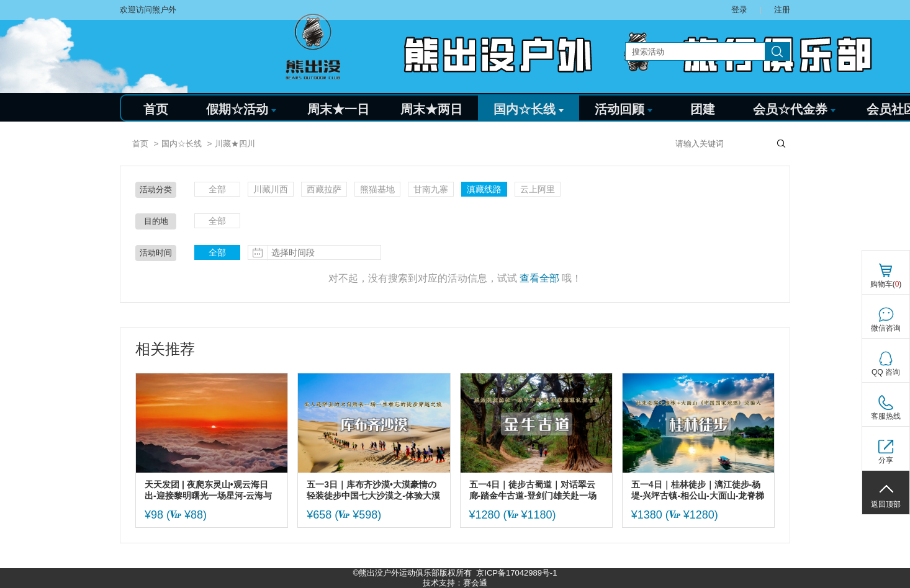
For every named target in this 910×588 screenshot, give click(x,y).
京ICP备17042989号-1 (516, 573)
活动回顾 (624, 109)
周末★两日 (431, 109)
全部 (217, 189)
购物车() (886, 284)
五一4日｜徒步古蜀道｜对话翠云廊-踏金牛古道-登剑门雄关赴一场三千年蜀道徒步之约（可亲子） (533, 490)
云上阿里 (538, 189)
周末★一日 (338, 109)
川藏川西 (271, 189)
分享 (886, 460)
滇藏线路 (484, 189)
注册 (782, 10)
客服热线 (886, 416)
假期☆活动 (241, 109)
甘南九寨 (431, 189)
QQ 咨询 (886, 372)
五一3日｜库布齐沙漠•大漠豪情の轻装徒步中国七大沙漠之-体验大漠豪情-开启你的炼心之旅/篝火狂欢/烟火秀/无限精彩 (373, 490)
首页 (156, 109)
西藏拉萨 (324, 189)
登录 (739, 10)
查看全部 (539, 278)
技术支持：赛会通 (455, 583)
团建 (703, 109)
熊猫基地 (377, 189)
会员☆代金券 (794, 109)
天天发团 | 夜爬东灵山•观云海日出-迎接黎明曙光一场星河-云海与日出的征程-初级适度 (208, 490)
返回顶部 (886, 504)
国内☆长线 (529, 109)
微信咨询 (886, 328)
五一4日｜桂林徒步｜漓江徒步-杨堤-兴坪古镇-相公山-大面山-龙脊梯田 (698, 490)
